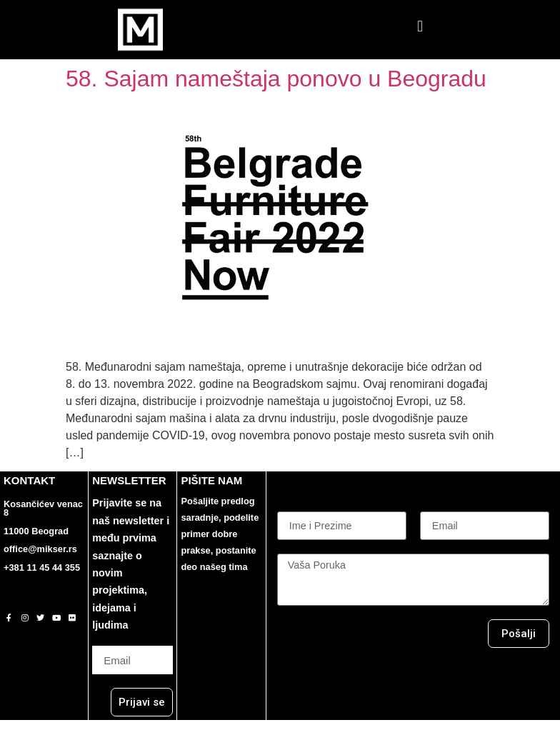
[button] (420, 26)
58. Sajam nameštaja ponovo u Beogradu (276, 79)
